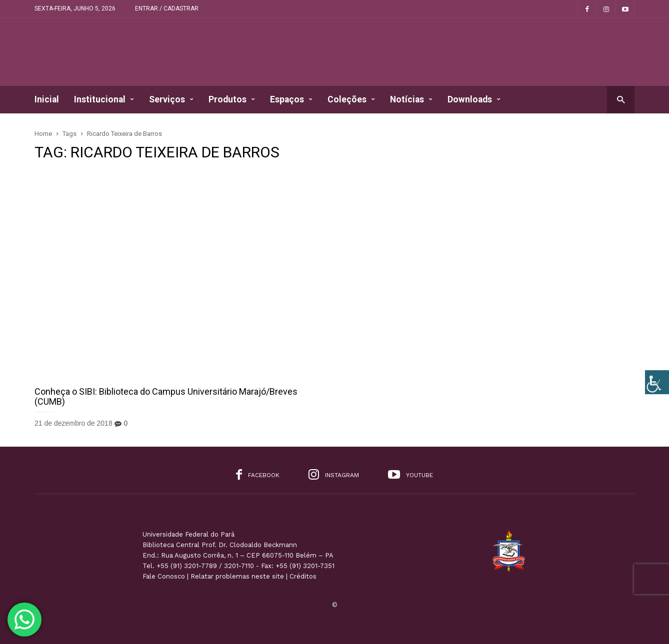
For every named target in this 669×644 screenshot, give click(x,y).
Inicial (47, 99)
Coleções (351, 100)
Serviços (171, 100)
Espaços (291, 100)
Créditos (303, 576)
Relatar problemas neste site (237, 576)
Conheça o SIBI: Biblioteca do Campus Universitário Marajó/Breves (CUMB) (166, 396)
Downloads (474, 100)
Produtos (232, 100)
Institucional (104, 100)
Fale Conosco (164, 576)
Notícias (411, 100)
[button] (621, 99)
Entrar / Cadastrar (167, 8)
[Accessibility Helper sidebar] (657, 382)
